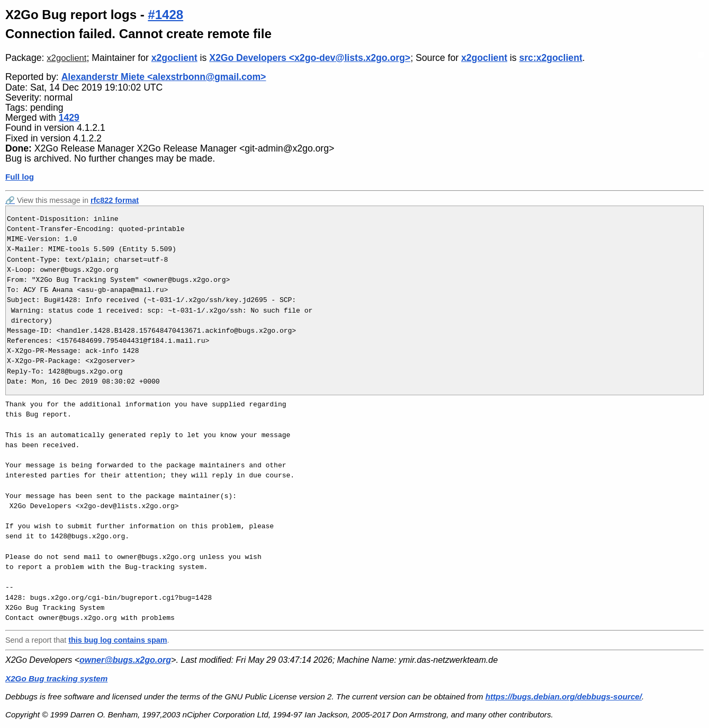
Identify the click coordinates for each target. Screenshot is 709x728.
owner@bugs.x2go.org (125, 660)
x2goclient (66, 58)
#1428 (165, 15)
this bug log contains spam (118, 640)
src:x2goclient (550, 58)
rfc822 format (115, 200)
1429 (69, 118)
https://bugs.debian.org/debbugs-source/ (564, 696)
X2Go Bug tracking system (56, 678)
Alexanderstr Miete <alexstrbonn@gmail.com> (164, 77)
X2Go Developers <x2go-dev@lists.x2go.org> (310, 58)
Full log (20, 177)
